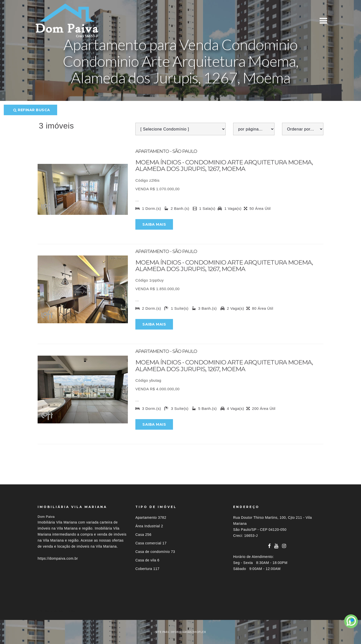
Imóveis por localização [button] (58, 611)
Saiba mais (154, 224)
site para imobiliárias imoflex (181, 632)
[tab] (180, 611)
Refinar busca (32, 110)
